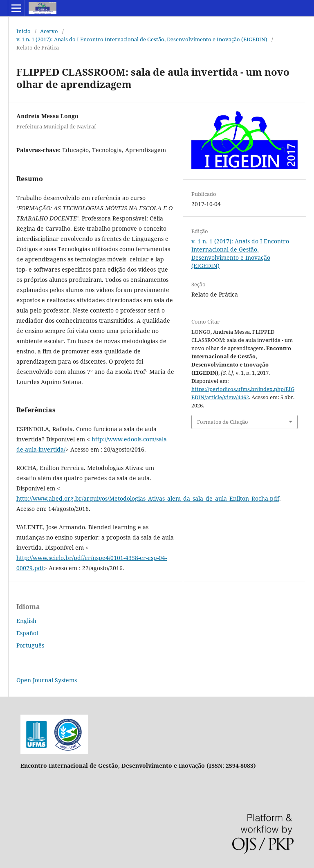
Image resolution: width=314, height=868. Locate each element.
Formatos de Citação (223, 422)
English (26, 621)
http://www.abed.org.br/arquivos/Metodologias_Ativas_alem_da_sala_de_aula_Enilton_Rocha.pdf (148, 498)
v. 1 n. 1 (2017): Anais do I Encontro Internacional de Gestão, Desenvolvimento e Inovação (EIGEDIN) (142, 39)
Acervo (49, 31)
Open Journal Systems (47, 680)
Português (30, 645)
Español (27, 633)
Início (24, 31)
